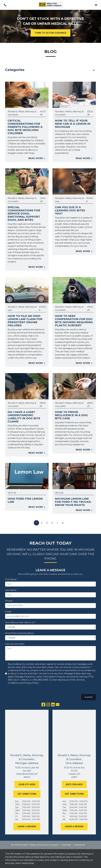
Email (8, 612)
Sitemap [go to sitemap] (67, 845)
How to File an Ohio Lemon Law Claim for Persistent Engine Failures (25, 321)
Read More (37, 158)
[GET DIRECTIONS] (27, 794)
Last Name (11, 590)
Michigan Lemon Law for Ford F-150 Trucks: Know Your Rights (73, 502)
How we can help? (15, 644)
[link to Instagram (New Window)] (48, 705)
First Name (11, 579)
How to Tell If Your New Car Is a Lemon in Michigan (73, 124)
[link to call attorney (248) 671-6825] (5, 5)
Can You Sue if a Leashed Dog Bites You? (70, 210)
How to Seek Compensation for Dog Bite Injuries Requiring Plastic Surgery (74, 321)
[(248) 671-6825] (27, 784)
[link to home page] (50, 5)
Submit (89, 697)
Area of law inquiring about (19, 633)
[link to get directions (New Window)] (27, 772)
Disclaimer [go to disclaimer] (80, 845)
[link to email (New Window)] (58, 705)
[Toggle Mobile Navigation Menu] (96, 5)
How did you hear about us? (20, 622)
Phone (9, 601)
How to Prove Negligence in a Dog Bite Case (71, 415)
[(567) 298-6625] (74, 784)
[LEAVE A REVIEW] (27, 827)
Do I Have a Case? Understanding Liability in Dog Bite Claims (24, 417)
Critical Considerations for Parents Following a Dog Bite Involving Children (25, 127)
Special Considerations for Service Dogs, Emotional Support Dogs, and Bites (24, 214)
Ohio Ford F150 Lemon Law (25, 500)
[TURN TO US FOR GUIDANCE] (50, 33)
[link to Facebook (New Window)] (43, 705)
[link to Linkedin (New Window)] (53, 705)
